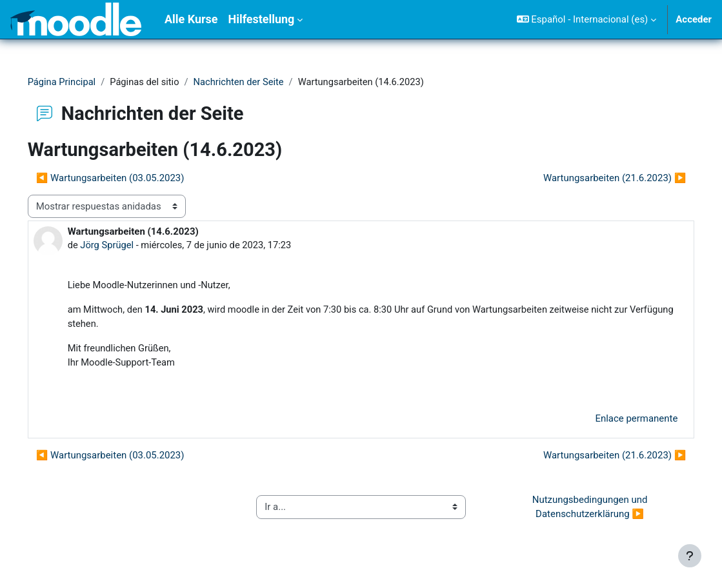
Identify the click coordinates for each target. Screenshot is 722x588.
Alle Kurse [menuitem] (191, 19)
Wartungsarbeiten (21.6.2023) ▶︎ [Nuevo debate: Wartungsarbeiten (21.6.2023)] (597, 178)
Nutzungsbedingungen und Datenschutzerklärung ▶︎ (579, 509)
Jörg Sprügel (126, 246)
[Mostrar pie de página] (690, 556)
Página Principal (81, 82)
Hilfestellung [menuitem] (261, 19)
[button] (587, 19)
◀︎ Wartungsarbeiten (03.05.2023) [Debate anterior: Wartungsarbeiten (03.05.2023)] (128, 178)
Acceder (694, 19)
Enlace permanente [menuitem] (618, 421)
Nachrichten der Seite (260, 82)
